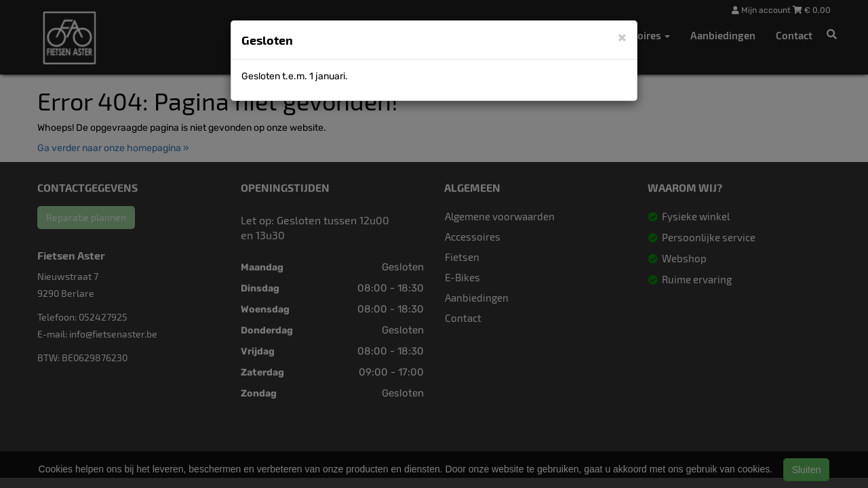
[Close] (622, 37)
